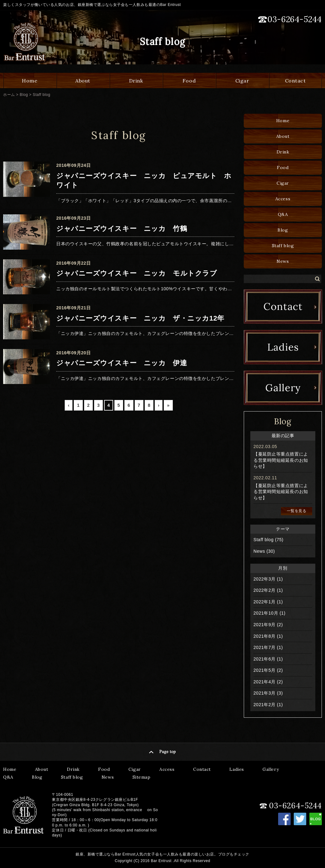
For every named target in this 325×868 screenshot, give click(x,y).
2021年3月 (265, 693)
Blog (24, 95)
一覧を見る (297, 511)
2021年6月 (265, 659)
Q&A (283, 214)
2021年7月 (265, 647)
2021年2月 (265, 705)
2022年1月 (265, 602)
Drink (136, 81)
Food (189, 81)
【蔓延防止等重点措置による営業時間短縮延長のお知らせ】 (281, 460)
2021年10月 (266, 613)
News (283, 261)
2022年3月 (265, 579)
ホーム (9, 95)
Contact (295, 81)
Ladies (237, 769)
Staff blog (42, 95)
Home (30, 81)
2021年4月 (265, 682)
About (83, 81)
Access (283, 199)
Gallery (271, 769)
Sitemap (142, 777)
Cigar (242, 81)
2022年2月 (265, 590)
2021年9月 (265, 625)
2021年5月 (265, 670)
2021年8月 (265, 636)
